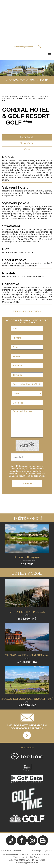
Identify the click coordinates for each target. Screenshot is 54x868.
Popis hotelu (27, 137)
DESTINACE (23, 97)
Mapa (27, 149)
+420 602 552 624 (22, 860)
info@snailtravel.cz (30, 863)
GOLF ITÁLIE (7, 99)
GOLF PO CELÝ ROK (38, 97)
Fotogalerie (27, 143)
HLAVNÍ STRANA (9, 97)
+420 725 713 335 (38, 860)
